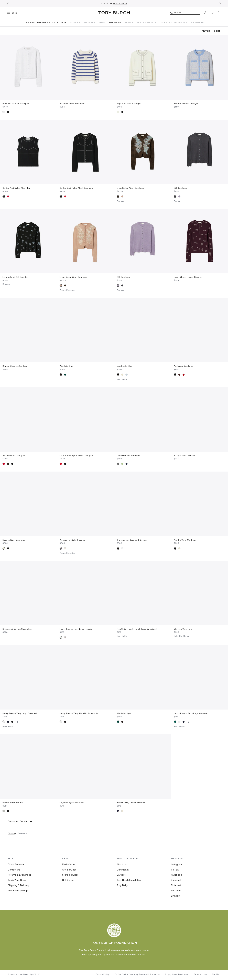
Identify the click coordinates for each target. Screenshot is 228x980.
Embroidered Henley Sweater (188, 278)
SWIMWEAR (197, 23)
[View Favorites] (212, 13)
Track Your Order (17, 880)
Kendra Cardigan (125, 367)
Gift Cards (68, 880)
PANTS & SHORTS (147, 23)
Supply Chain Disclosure (177, 975)
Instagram (176, 865)
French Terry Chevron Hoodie (131, 803)
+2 (17, 722)
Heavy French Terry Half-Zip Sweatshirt (79, 714)
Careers (121, 875)
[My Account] (205, 13)
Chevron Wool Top (183, 629)
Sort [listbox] (217, 31)
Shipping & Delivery (18, 886)
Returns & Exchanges (19, 875)
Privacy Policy (103, 975)
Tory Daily (122, 886)
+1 (131, 375)
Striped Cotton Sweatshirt (72, 104)
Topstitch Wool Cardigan (129, 104)
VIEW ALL (75, 23)
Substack (176, 880)
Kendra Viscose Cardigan (186, 104)
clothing (12, 834)
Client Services (16, 865)
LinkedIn (176, 896)
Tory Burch (114, 13)
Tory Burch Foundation (129, 880)
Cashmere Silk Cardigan (128, 456)
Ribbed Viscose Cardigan (15, 367)
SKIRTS (129, 23)
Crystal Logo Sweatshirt (72, 803)
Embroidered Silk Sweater (15, 278)
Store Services (70, 875)
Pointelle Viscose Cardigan (16, 104)
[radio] (4, 112)
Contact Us (14, 870)
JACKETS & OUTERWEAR (174, 23)
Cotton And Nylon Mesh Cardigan (76, 189)
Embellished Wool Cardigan (130, 189)
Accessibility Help (18, 891)
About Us (122, 865)
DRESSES (90, 23)
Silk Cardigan (180, 189)
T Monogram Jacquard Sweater (132, 540)
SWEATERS (115, 23)
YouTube (176, 891)
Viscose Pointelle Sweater (72, 540)
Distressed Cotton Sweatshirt (17, 629)
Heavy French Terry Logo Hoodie (76, 629)
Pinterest (176, 886)
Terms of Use (200, 975)
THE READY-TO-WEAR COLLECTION (45, 23)
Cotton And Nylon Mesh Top (17, 189)
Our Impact (123, 870)
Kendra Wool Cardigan (14, 540)
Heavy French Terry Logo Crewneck (20, 714)
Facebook (176, 875)
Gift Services (69, 870)
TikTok (175, 870)
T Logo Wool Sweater (185, 456)
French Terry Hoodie (13, 803)
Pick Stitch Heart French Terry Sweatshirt (137, 629)
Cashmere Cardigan (183, 367)
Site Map (216, 975)
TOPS (102, 23)
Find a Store (69, 865)
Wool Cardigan (67, 367)
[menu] (13, 13)
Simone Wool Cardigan (14, 456)
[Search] (185, 13)
